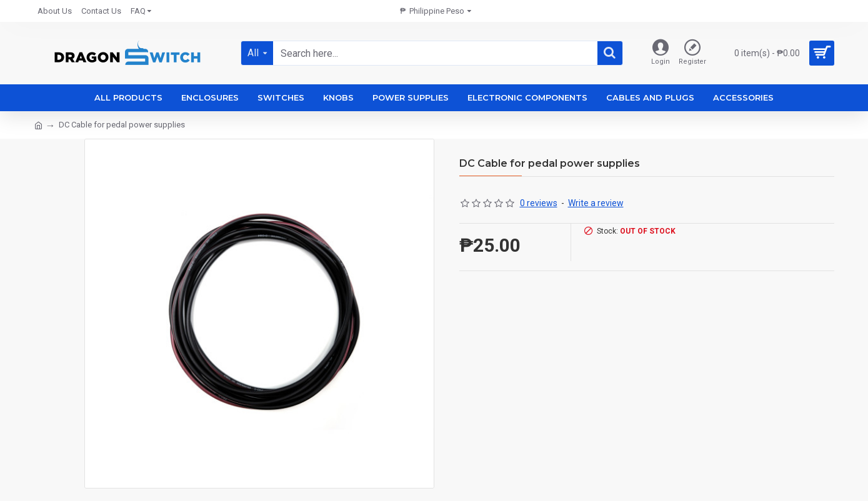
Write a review (596, 203)
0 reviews (539, 203)
